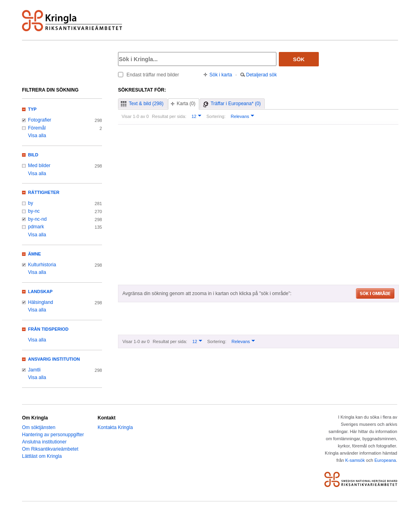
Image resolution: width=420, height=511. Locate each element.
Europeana (385, 460)
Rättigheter (44, 192)
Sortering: (216, 116)
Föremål (37, 128)
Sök (299, 59)
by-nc (34, 211)
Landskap (40, 291)
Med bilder (39, 166)
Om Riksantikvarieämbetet (50, 449)
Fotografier (40, 120)
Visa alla (37, 136)
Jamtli (34, 370)
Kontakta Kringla (115, 427)
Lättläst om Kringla (42, 456)
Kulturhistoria (42, 265)
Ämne (34, 254)
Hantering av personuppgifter (53, 435)
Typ (32, 109)
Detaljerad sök (261, 75)
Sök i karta (221, 75)
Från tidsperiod (48, 329)
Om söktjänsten (39, 427)
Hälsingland (41, 302)
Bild (33, 155)
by (31, 203)
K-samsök (355, 460)
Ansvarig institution (54, 359)
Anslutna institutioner (44, 442)
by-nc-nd (37, 219)
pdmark (36, 227)
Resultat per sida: (169, 116)
